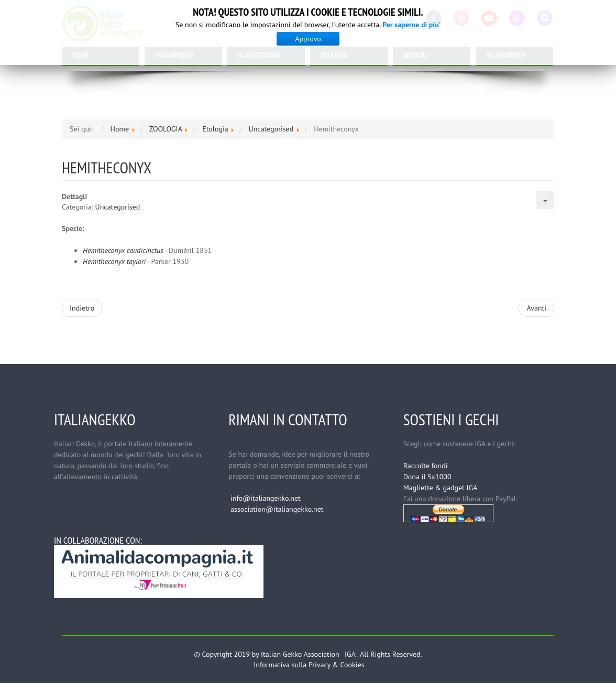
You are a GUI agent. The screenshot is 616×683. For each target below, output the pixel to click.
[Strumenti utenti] (545, 200)
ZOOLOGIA (334, 55)
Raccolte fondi (426, 466)
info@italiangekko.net (266, 498)
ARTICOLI (416, 55)
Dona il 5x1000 (427, 477)
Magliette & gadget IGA (441, 488)
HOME (80, 55)
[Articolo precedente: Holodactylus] (82, 308)
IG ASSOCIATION (259, 55)
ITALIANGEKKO (175, 55)
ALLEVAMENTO (506, 55)
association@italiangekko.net (277, 509)
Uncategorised (118, 207)
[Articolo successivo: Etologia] (536, 308)
